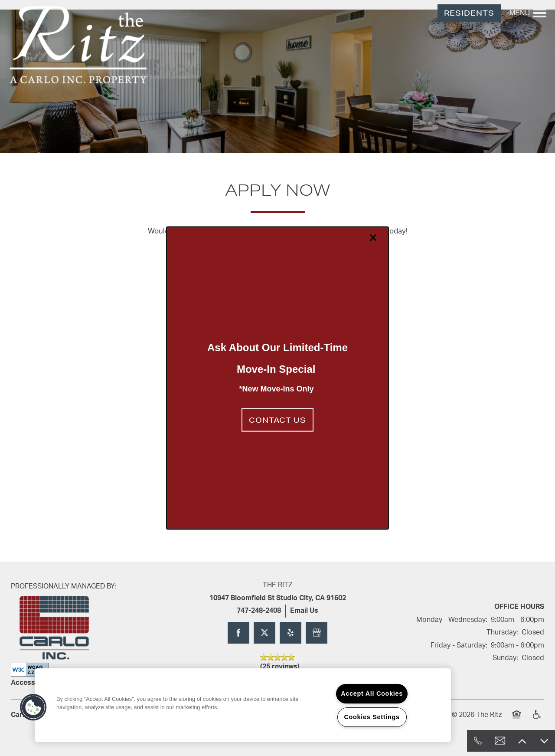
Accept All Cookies (372, 694)
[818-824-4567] (478, 741)
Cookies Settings (372, 717)
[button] (277, 420)
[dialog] (277, 378)
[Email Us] (500, 741)
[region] (243, 705)
